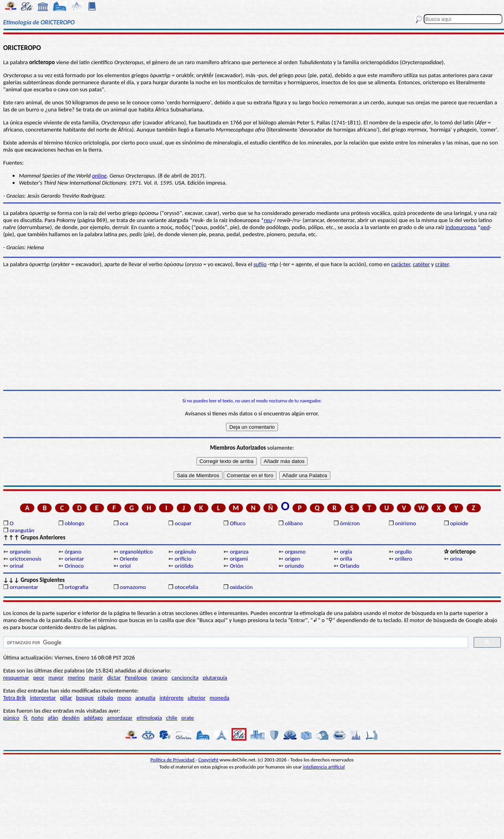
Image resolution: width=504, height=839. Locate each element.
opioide (459, 523)
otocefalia (187, 587)
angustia (145, 698)
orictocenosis (25, 559)
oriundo (294, 566)
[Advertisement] (252, 329)
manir (96, 678)
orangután (22, 530)
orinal (16, 566)
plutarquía (215, 678)
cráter (442, 264)
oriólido (184, 566)
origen (292, 559)
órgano (73, 552)
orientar (74, 559)
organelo (20, 552)
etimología (149, 718)
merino (76, 678)
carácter (400, 264)
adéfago (93, 718)
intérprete (171, 698)
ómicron (350, 523)
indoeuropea (461, 227)
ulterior (197, 698)
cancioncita (185, 678)
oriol (125, 566)
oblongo (74, 523)
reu (268, 220)
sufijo (260, 264)
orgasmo (295, 552)
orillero (404, 559)
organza (239, 552)
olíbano (294, 523)
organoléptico (136, 552)
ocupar (183, 523)
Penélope (136, 678)
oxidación (241, 587)
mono (124, 698)
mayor (56, 678)
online (99, 176)
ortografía (76, 587)
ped (485, 227)
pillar (66, 698)
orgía (346, 552)
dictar (114, 678)
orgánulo (185, 552)
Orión (237, 566)
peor (39, 678)
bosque (85, 698)
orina (456, 559)
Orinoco (74, 566)
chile (172, 718)
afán (53, 718)
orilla (346, 559)
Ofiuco (238, 523)
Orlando (349, 566)
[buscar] (235, 643)
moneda (219, 698)
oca (124, 523)
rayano (159, 678)
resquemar (16, 678)
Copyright (208, 760)
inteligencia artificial (324, 767)
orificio (183, 559)
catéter (422, 264)
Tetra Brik (15, 698)
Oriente (129, 559)
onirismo (406, 523)
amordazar (120, 718)
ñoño (37, 718)
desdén (71, 718)
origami (239, 559)
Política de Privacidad (173, 760)
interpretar (43, 698)
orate (187, 718)
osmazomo (133, 587)
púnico (11, 718)
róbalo (105, 698)
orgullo (403, 552)
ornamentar (24, 587)
